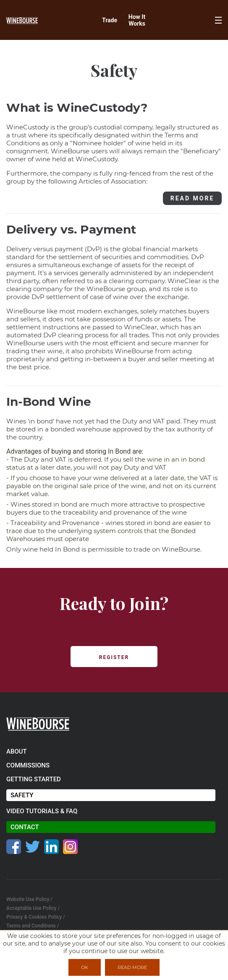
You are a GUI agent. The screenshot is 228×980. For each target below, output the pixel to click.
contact (25, 827)
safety (22, 795)
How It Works (137, 20)
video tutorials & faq (42, 811)
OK (85, 967)
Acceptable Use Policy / (33, 908)
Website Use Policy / (29, 899)
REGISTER (114, 657)
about (17, 751)
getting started (34, 779)
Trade (110, 20)
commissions (28, 765)
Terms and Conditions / (33, 926)
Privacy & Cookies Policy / (36, 917)
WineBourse (181, 549)
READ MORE (193, 198)
